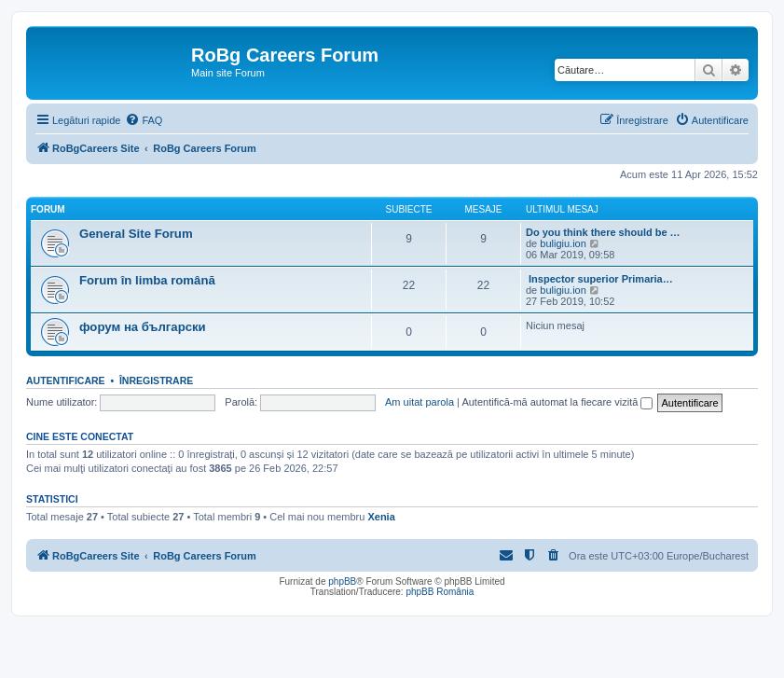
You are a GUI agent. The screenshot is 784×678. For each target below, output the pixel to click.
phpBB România (440, 592)
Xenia (381, 517)
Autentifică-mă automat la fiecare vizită (557, 402)
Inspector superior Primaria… (599, 279)
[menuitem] (144, 120)
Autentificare (66, 381)
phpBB (342, 581)
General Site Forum (136, 234)
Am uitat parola (420, 402)
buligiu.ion (563, 243)
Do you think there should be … (603, 232)
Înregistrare (156, 381)
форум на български (143, 327)
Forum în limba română (147, 280)
